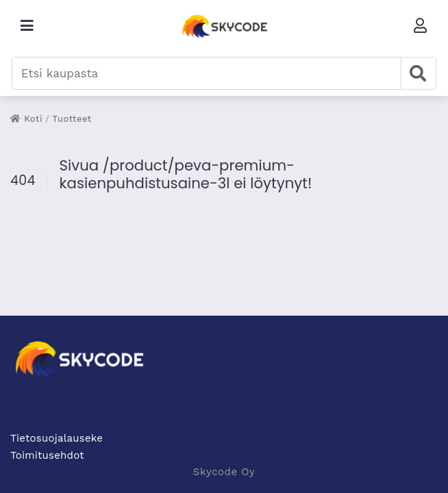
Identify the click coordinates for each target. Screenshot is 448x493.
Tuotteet (72, 119)
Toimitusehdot (47, 455)
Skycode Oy (224, 472)
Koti (26, 119)
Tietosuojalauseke (57, 438)
